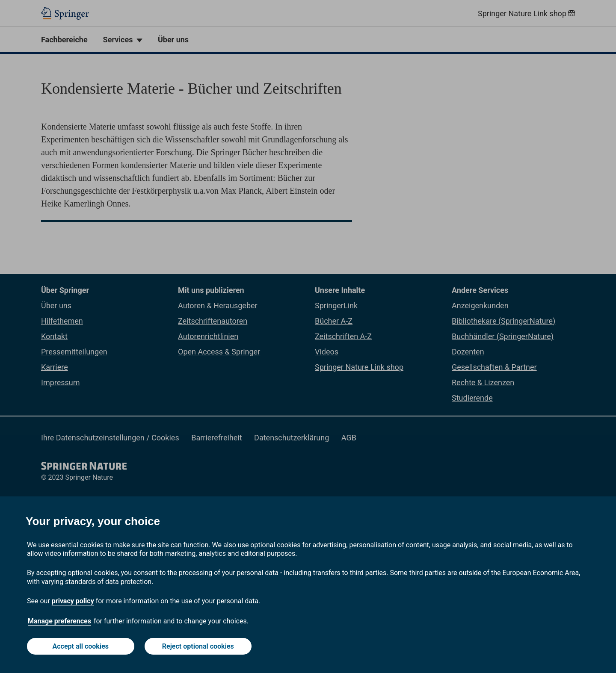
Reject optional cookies (198, 646)
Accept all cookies (81, 646)
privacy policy (73, 601)
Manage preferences (59, 621)
